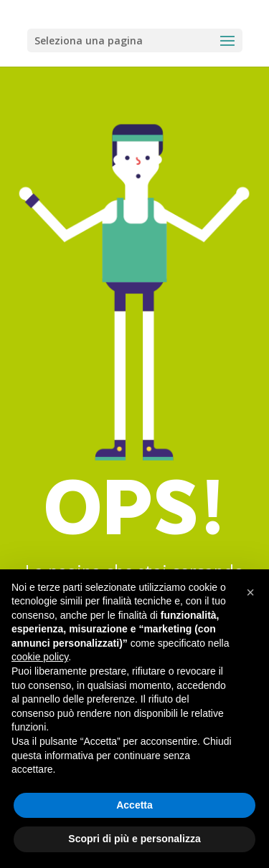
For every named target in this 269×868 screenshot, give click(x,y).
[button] (250, 592)
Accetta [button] (134, 805)
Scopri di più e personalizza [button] (134, 839)
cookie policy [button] (40, 657)
